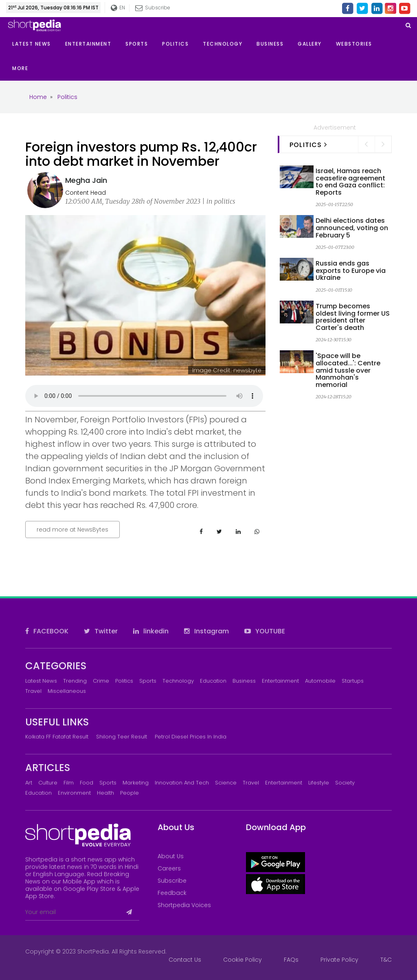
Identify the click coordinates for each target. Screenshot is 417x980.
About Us (171, 856)
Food (87, 783)
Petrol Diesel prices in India (191, 737)
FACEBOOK (47, 631)
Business (244, 681)
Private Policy (339, 960)
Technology (178, 681)
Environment (74, 793)
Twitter (101, 631)
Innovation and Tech (182, 783)
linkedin (151, 631)
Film (69, 783)
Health (105, 793)
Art (29, 783)
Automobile (320, 681)
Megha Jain (86, 180)
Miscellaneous (67, 691)
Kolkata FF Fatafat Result (57, 737)
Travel (33, 691)
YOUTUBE (265, 631)
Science (226, 783)
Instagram (206, 631)
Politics (124, 681)
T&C (386, 960)
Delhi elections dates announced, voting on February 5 (352, 228)
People (129, 793)
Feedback (172, 893)
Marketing (136, 783)
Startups (353, 681)
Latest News (41, 681)
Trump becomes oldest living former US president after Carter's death (353, 317)
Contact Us (185, 960)
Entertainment (280, 681)
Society (345, 783)
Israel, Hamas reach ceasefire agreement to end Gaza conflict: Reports (350, 182)
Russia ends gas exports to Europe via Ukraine (351, 270)
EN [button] (118, 8)
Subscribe (153, 8)
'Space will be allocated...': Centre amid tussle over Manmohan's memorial (348, 370)
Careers (169, 868)
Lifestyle (319, 783)
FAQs (291, 960)
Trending (75, 681)
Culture (48, 783)
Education (213, 681)
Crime (101, 681)
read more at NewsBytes (72, 530)
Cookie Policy (243, 960)
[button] (27, 68)
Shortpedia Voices (184, 905)
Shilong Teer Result (122, 737)
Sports (148, 681)
